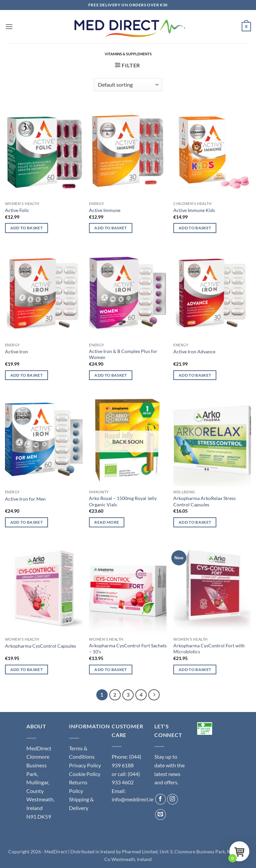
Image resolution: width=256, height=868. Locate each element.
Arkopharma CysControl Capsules (40, 646)
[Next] (154, 695)
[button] (9, 26)
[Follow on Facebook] (160, 799)
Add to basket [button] (27, 228)
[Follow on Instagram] (172, 799)
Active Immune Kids (194, 210)
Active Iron (16, 351)
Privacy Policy (85, 765)
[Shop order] (128, 85)
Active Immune (105, 210)
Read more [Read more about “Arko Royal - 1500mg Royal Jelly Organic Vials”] (107, 522)
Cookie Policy (85, 774)
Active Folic (17, 210)
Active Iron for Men (25, 499)
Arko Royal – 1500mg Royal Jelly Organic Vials (123, 501)
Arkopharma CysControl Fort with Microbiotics (209, 649)
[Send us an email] (160, 814)
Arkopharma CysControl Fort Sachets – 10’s (128, 649)
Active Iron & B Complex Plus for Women (123, 354)
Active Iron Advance (194, 351)
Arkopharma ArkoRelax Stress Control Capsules (204, 501)
